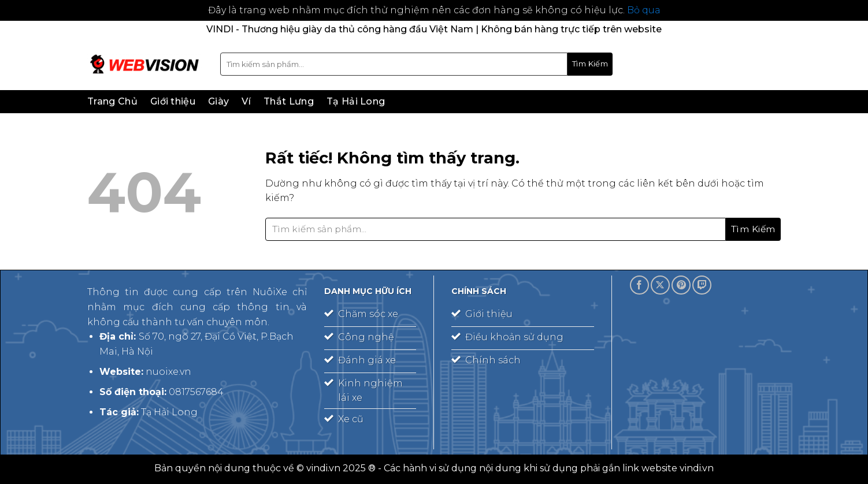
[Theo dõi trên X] (660, 285)
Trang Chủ (112, 101)
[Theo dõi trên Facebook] (639, 285)
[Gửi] (590, 64)
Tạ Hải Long (356, 101)
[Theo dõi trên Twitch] (702, 285)
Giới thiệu (173, 101)
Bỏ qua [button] (644, 10)
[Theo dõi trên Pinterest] (681, 285)
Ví (246, 101)
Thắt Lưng (289, 101)
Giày (218, 101)
